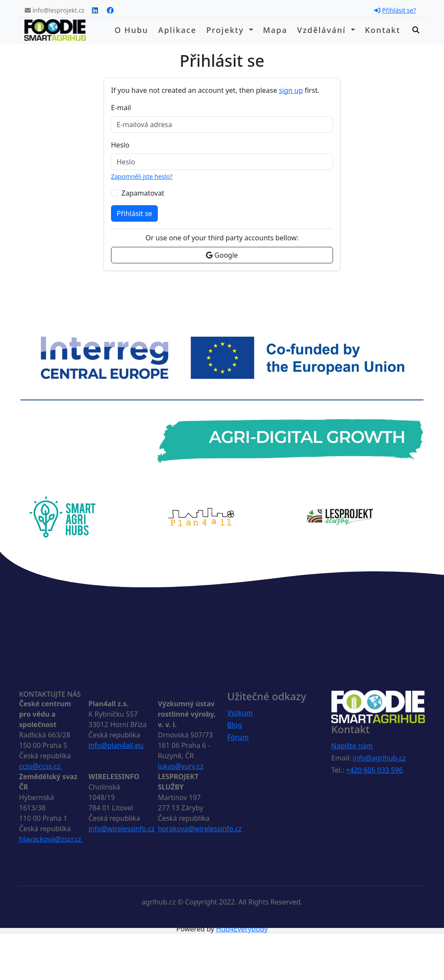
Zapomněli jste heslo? (142, 176)
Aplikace (177, 30)
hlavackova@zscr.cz (51, 839)
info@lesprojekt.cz (55, 10)
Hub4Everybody (242, 929)
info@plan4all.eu (117, 745)
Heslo (120, 145)
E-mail (121, 108)
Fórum (238, 737)
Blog (235, 725)
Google (222, 255)
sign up (291, 90)
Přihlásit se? (395, 10)
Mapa (275, 30)
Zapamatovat (143, 193)
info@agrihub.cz (379, 758)
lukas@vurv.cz (181, 766)
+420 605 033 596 (374, 770)
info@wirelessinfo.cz (122, 829)
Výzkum (240, 713)
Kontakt (382, 30)
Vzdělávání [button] (323, 30)
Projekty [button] (227, 30)
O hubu (131, 30)
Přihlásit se (134, 213)
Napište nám (352, 746)
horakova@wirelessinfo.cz (200, 829)
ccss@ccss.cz (41, 766)
